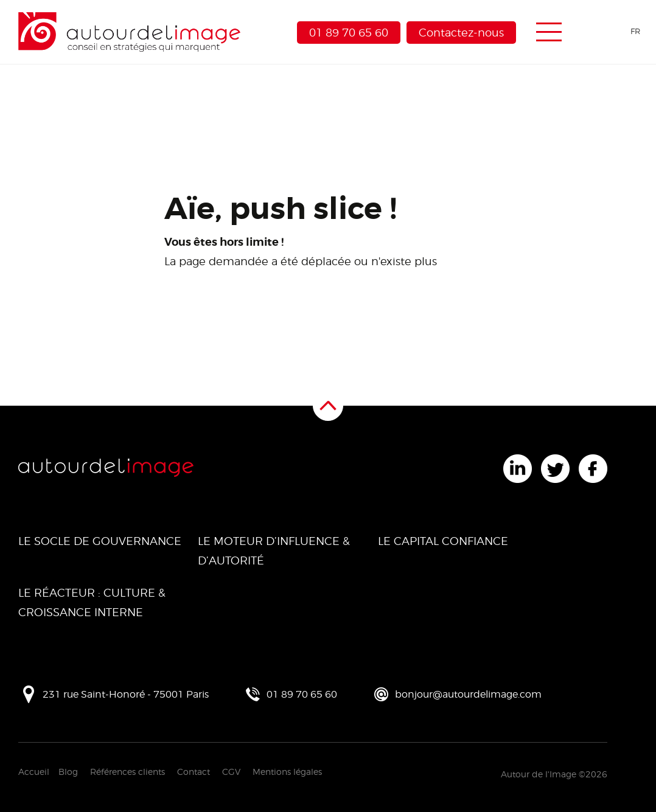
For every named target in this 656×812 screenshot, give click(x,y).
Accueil (34, 772)
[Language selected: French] (615, 31)
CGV (231, 772)
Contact (194, 772)
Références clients (127, 772)
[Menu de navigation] (549, 32)
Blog (68, 772)
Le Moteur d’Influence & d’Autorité (274, 551)
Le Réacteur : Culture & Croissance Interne (92, 602)
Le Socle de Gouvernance (100, 541)
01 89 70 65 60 (349, 33)
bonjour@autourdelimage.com (468, 694)
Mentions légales (287, 772)
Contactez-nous (461, 33)
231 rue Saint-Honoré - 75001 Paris (126, 694)
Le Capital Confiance (443, 541)
